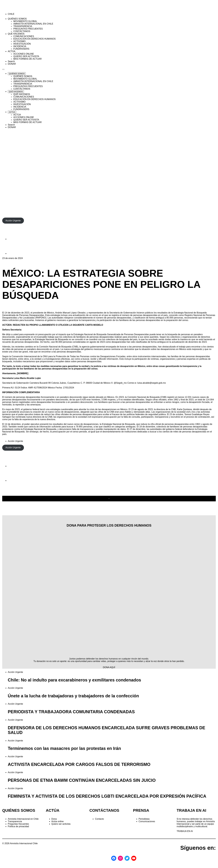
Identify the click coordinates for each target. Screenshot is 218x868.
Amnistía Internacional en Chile (23, 819)
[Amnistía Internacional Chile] (18, 9)
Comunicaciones (147, 821)
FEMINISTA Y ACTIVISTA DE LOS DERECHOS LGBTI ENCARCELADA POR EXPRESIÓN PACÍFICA (107, 796)
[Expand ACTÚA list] (12, 112)
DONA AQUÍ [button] (109, 667)
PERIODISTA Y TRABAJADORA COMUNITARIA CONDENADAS (71, 712)
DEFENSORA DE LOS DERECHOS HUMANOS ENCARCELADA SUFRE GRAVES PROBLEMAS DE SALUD (106, 730)
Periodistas (144, 819)
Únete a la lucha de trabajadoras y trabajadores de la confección (73, 696)
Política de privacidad (18, 826)
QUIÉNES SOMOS (19, 810)
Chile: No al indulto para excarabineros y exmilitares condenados (74, 680)
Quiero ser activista (61, 824)
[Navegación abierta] (3, 69)
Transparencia (15, 821)
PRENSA (141, 810)
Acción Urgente (15, 441)
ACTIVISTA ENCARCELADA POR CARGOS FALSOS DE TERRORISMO (79, 764)
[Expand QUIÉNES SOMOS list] (17, 74)
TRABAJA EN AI (185, 831)
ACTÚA (53, 810)
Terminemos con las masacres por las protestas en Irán (64, 748)
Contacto (99, 819)
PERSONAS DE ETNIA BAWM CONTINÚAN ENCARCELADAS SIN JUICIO (82, 780)
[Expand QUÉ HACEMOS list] (16, 92)
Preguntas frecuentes (18, 824)
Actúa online (58, 821)
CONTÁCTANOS (104, 810)
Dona (54, 819)
